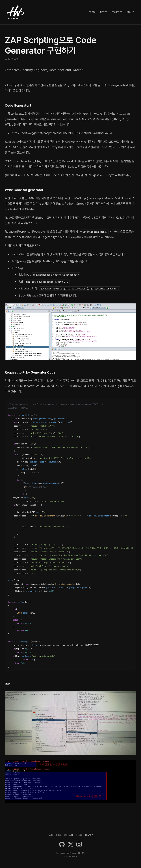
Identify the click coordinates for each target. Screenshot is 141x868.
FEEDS (79, 835)
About (130, 12)
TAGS (51, 835)
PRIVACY (89, 835)
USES (58, 835)
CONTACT (69, 835)
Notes (104, 12)
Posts (92, 12)
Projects (117, 12)
